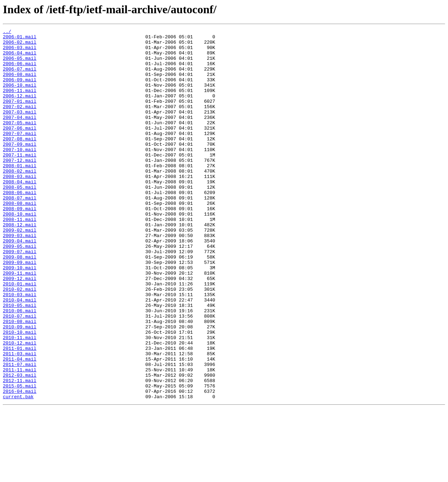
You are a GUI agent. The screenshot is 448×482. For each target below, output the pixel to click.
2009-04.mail (20, 284)
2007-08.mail (20, 161)
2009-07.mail (20, 297)
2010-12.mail (20, 406)
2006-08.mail (20, 84)
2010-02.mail (20, 342)
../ (7, 32)
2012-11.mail (20, 451)
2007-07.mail (20, 155)
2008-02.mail (20, 200)
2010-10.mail (20, 393)
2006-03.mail (20, 52)
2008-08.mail (20, 238)
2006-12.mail (20, 110)
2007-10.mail (20, 174)
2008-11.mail (20, 258)
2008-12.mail (20, 264)
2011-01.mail (20, 413)
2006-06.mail (20, 71)
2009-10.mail (20, 316)
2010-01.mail (20, 335)
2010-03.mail (20, 348)
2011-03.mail (20, 419)
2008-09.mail (20, 245)
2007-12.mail (20, 187)
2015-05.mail (20, 458)
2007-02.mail (20, 122)
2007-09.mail (20, 168)
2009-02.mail (20, 271)
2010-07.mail (20, 374)
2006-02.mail (20, 45)
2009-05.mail (20, 290)
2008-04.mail (20, 213)
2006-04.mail (20, 58)
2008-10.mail (20, 251)
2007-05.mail (20, 142)
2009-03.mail (20, 277)
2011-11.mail (20, 438)
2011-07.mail (20, 432)
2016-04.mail (20, 464)
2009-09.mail (20, 309)
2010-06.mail (20, 367)
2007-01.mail (20, 116)
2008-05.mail (20, 219)
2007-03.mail (20, 129)
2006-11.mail (20, 103)
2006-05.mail (20, 64)
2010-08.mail (20, 380)
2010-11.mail (20, 400)
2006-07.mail (20, 77)
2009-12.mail (20, 329)
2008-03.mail (20, 206)
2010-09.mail (20, 387)
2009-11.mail (20, 322)
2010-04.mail (20, 355)
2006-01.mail (20, 39)
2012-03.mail (20, 445)
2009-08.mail (20, 303)
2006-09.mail (20, 90)
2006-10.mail (20, 97)
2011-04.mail (20, 425)
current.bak (18, 471)
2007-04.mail (20, 135)
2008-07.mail (20, 232)
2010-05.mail (20, 361)
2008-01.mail (20, 193)
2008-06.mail (20, 226)
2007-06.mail (20, 148)
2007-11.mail (20, 180)
